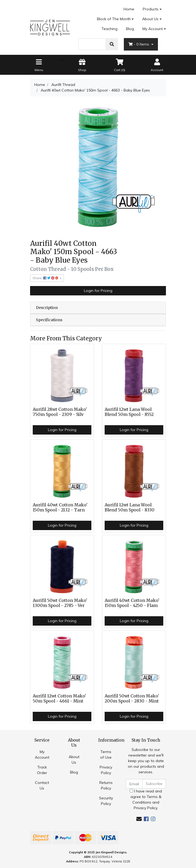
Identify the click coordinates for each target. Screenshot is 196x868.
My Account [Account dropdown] (153, 29)
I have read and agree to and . (146, 799)
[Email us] (139, 819)
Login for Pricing (98, 291)
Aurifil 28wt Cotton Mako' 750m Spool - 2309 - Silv (60, 412)
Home (129, 9)
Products (151, 9)
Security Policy (106, 801)
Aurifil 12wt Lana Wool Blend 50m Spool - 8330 (130, 507)
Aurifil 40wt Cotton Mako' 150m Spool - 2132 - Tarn (60, 507)
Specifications (49, 320)
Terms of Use (106, 755)
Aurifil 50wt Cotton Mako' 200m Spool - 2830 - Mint (132, 698)
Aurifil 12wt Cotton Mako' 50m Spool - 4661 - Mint (60, 698)
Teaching (109, 29)
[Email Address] (134, 784)
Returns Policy (106, 785)
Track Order (42, 770)
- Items (139, 44)
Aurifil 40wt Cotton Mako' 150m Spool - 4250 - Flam (132, 603)
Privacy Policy (106, 770)
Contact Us (42, 785)
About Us (150, 19)
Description (47, 308)
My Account (42, 755)
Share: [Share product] (46, 278)
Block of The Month (114, 19)
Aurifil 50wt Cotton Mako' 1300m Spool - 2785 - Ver (60, 603)
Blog (130, 29)
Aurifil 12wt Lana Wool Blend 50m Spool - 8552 (129, 412)
